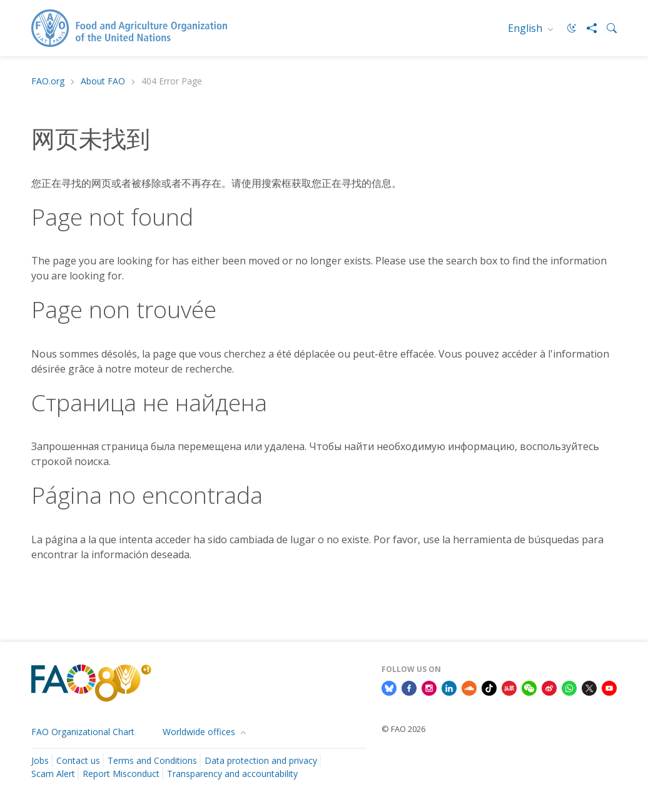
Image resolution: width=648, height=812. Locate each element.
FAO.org (48, 82)
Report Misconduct (121, 774)
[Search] (607, 28)
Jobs (40, 760)
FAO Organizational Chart (83, 732)
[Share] (587, 28)
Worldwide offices (200, 732)
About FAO (103, 82)
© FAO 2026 (403, 729)
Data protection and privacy (261, 760)
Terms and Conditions (152, 760)
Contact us (78, 760)
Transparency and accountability (232, 774)
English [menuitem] (526, 28)
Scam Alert (53, 774)
